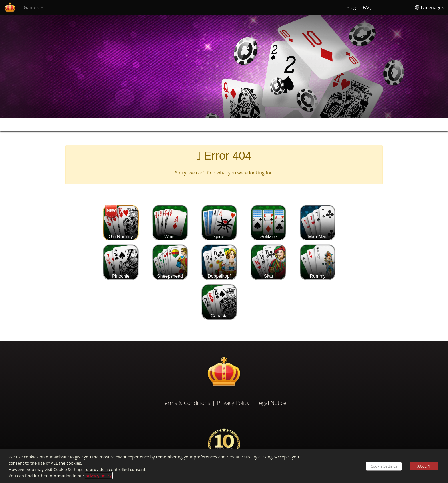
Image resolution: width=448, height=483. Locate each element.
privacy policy (99, 476)
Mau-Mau (318, 222)
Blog (351, 7)
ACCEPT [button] (424, 466)
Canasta (219, 302)
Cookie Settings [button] (384, 466)
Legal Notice (271, 403)
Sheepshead (170, 262)
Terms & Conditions (186, 403)
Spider (219, 222)
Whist (170, 222)
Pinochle (121, 262)
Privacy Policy (233, 403)
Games (32, 7)
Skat (268, 262)
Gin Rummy (121, 222)
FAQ (367, 7)
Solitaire (268, 222)
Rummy (318, 262)
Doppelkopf (219, 262)
